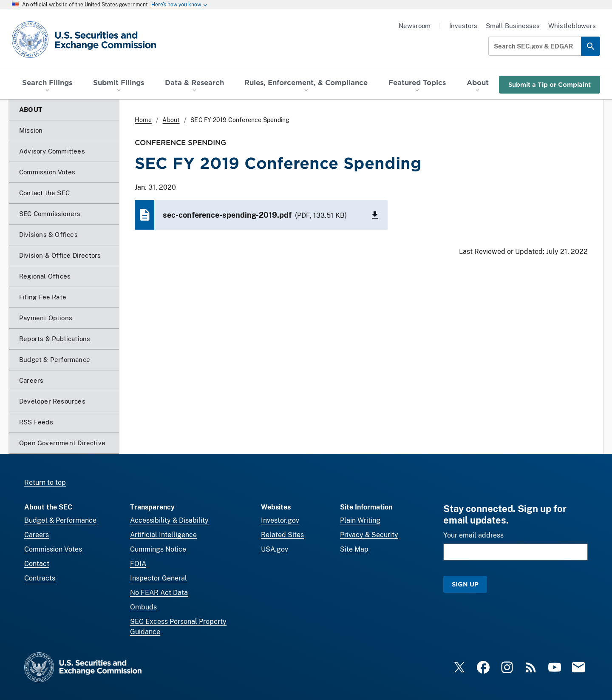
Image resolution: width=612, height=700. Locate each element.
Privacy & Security (369, 535)
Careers (37, 535)
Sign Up (465, 584)
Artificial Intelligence (163, 535)
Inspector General (159, 578)
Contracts (40, 578)
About (171, 120)
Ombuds (143, 607)
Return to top (45, 482)
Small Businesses (513, 26)
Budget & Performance (60, 520)
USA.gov (275, 549)
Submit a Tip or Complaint (550, 84)
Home (143, 120)
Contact (37, 564)
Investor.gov (280, 520)
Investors (463, 26)
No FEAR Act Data (159, 593)
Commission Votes (53, 549)
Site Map (354, 549)
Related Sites (282, 535)
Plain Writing (360, 520)
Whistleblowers (572, 26)
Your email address (473, 535)
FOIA (138, 564)
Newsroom (415, 26)
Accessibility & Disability (169, 520)
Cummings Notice (158, 549)
